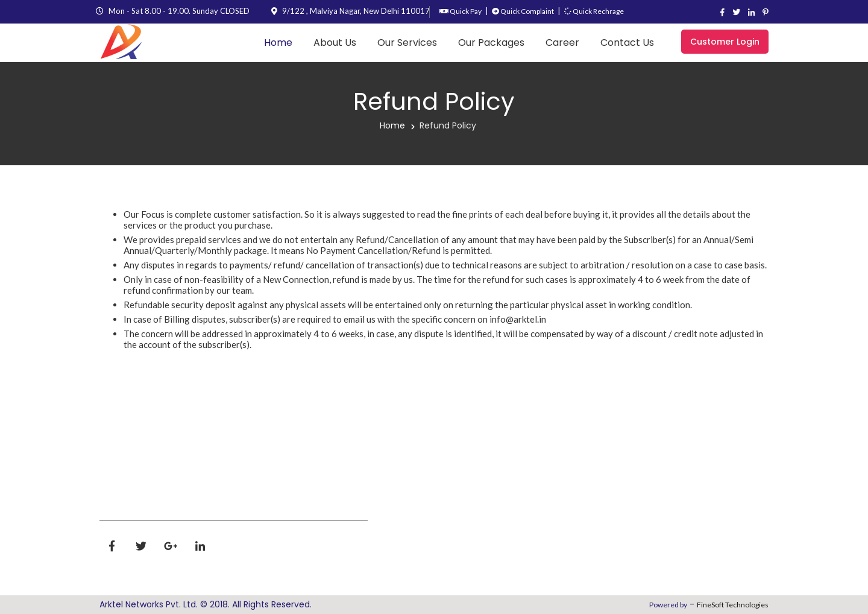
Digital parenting (544, 568)
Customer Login (725, 42)
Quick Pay (461, 11)
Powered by (668, 605)
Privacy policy (537, 446)
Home (278, 43)
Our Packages (491, 43)
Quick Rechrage (594, 11)
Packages (414, 524)
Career (562, 43)
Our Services (407, 43)
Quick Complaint (523, 11)
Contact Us (627, 43)
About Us (335, 43)
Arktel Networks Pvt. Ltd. (149, 604)
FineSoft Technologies (733, 605)
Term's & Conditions (527, 481)
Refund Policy (448, 125)
